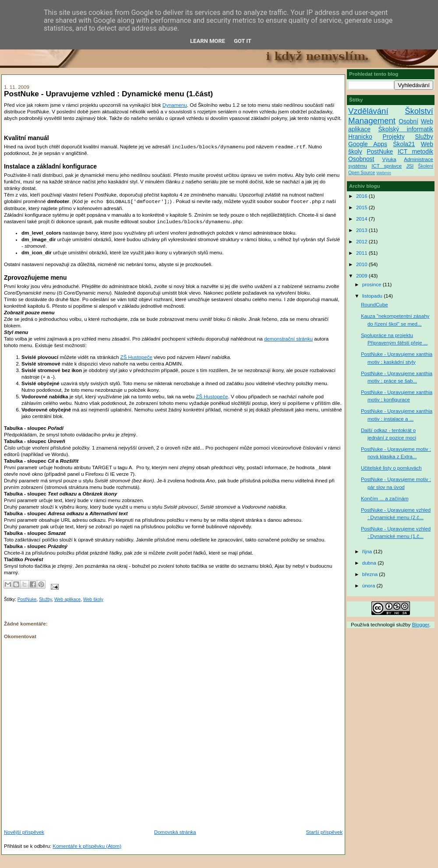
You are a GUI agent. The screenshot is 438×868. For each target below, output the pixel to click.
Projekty (393, 137)
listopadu (373, 296)
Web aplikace (67, 599)
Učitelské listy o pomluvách (391, 468)
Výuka (389, 159)
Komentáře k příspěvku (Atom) (87, 846)
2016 (362, 196)
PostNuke (27, 599)
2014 (362, 219)
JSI (410, 166)
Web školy (93, 599)
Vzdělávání (368, 111)
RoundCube (374, 305)
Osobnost (361, 159)
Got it (243, 41)
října (368, 552)
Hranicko (360, 137)
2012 (362, 242)
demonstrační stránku (288, 339)
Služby (45, 599)
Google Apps (368, 144)
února (369, 586)
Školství (419, 111)
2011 (362, 253)
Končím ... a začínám (385, 499)
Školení (426, 166)
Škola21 (404, 144)
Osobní (408, 121)
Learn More (208, 41)
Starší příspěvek (324, 832)
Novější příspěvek (24, 832)
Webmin (384, 173)
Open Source (362, 173)
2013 (362, 230)
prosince (373, 285)
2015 (362, 207)
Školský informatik (406, 129)
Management (372, 121)
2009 (362, 276)
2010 (362, 264)
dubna (370, 563)
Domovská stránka (175, 832)
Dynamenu (175, 105)
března (371, 574)
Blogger (421, 625)
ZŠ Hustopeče (136, 357)
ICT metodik (415, 151)
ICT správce (387, 166)
